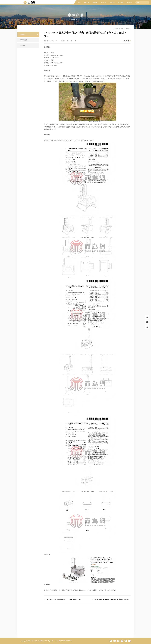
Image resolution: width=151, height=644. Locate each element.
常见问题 (121, 2)
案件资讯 (95, 2)
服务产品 (86, 2)
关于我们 (129, 2)
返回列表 (126, 41)
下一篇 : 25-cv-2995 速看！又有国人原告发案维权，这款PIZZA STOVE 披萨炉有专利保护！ (111, 599)
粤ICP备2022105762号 (65, 641)
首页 (79, 2)
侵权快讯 (23, 36)
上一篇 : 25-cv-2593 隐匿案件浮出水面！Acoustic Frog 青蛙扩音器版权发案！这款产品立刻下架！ (63, 599)
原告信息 (112, 2)
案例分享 (23, 47)
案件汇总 (104, 2)
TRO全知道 (24, 41)
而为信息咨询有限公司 (29, 2)
